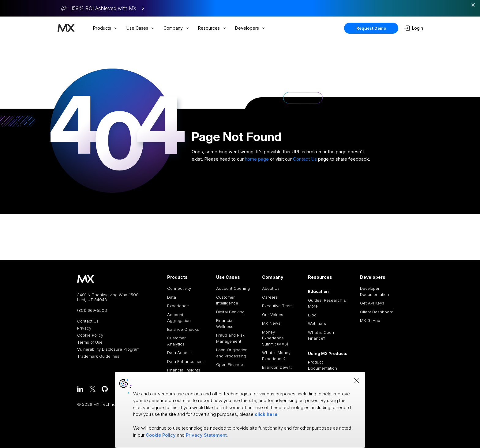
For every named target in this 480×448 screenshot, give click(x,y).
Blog (312, 315)
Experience (178, 306)
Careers (270, 297)
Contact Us (305, 159)
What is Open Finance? (321, 335)
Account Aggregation (179, 318)
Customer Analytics (176, 341)
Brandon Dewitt (277, 367)
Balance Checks (183, 329)
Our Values (273, 315)
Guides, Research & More (327, 303)
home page (257, 159)
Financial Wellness (225, 323)
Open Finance (230, 364)
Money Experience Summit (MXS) (275, 338)
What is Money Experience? (276, 356)
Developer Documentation (375, 291)
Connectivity (179, 288)
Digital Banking (230, 312)
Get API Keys (372, 303)
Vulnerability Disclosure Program (108, 349)
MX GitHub (370, 320)
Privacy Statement (206, 435)
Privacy (84, 328)
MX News (271, 323)
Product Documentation (322, 365)
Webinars (317, 323)
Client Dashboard (377, 312)
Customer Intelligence (227, 300)
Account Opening (233, 288)
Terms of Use (90, 342)
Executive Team (277, 306)
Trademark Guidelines (98, 356)
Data (172, 297)
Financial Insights (184, 370)
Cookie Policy (90, 335)
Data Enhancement (186, 361)
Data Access (179, 353)
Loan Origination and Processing (232, 353)
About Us (271, 288)
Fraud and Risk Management (230, 338)
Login (414, 28)
